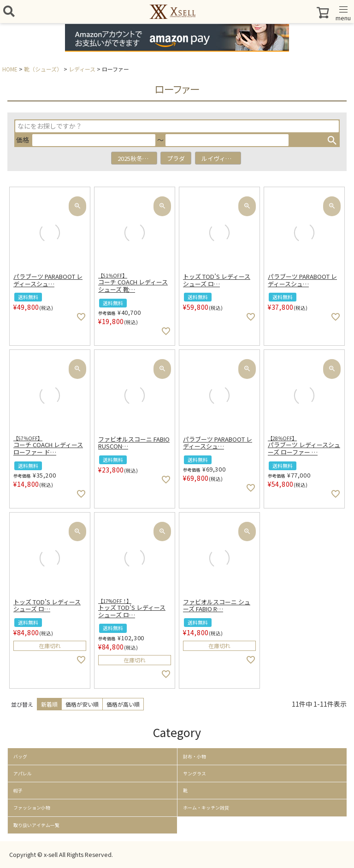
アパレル (23, 774)
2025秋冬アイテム (137, 158)
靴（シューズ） (43, 69)
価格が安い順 (82, 704)
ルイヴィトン (219, 158)
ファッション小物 (32, 808)
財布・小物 (195, 756)
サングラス (195, 774)
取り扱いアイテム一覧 (36, 825)
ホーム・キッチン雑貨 (206, 808)
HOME (10, 69)
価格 (23, 140)
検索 (332, 140)
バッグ (20, 756)
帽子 (18, 791)
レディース (82, 69)
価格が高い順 (123, 704)
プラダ (176, 158)
